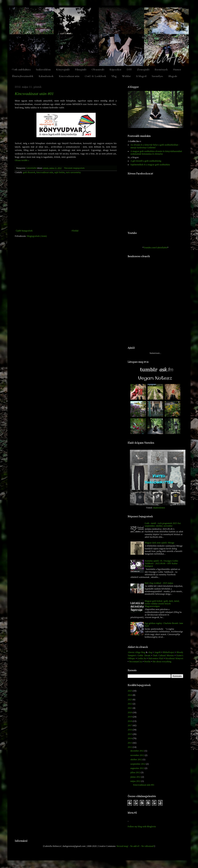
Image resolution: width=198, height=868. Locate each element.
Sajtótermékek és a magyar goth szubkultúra (150, 165)
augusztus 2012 (137, 768)
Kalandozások (46, 76)
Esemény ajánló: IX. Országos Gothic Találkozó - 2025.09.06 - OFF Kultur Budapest (162, 564)
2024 (130, 695)
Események (161, 70)
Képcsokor (115, 70)
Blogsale (173, 76)
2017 (130, 725)
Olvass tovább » (22, 160)
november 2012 (137, 755)
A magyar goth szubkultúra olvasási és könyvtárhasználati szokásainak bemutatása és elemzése (156, 153)
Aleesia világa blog (136, 652)
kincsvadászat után (45, 172)
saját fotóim (59, 172)
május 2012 (135, 781)
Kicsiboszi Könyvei (174, 658)
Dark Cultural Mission (163, 655)
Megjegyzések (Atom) (37, 236)
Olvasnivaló (98, 70)
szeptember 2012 (138, 764)
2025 (130, 691)
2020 (130, 712)
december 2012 (137, 751)
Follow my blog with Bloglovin (142, 827)
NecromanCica (136, 662)
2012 (130, 747)
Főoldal (75, 231)
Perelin (147, 662)
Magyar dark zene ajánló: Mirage (160, 543)
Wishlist (126, 76)
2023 (130, 700)
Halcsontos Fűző (156, 658)
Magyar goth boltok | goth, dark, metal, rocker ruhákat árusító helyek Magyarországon (162, 604)
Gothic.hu (142, 658)
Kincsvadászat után (69, 76)
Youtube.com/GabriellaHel (155, 248)
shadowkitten (159, 508)
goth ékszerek (29, 172)
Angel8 (157, 652)
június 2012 (135, 777)
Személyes (157, 76)
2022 (130, 704)
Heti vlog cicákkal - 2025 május (159, 583)
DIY (129, 70)
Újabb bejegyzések (24, 231)
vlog (150, 652)
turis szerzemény (73, 172)
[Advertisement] (66, 202)
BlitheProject (169, 652)
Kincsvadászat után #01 (34, 94)
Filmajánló (81, 70)
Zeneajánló (143, 70)
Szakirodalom (43, 70)
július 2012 (135, 772)
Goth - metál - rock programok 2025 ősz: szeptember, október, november (163, 525)
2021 (130, 708)
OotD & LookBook (95, 76)
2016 (130, 730)
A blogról (141, 76)
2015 (130, 734)
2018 (130, 721)
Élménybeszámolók (23, 76)
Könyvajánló (63, 70)
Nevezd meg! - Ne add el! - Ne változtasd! (135, 846)
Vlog (114, 76)
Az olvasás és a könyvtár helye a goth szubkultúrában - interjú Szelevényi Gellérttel (155, 146)
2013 (130, 743)
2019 (130, 717)
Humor (177, 70)
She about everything (162, 662)
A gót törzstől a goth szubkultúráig (146, 161)
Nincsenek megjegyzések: (74, 168)
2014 (130, 738)
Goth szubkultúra (21, 70)
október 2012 (136, 759)
